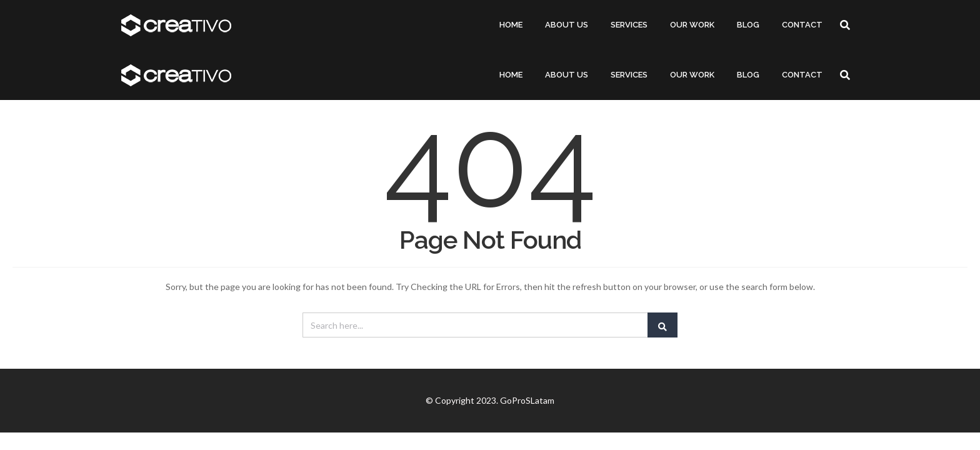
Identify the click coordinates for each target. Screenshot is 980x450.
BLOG (748, 25)
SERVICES (629, 25)
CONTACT (802, 25)
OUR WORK (692, 25)
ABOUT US (567, 25)
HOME (511, 25)
